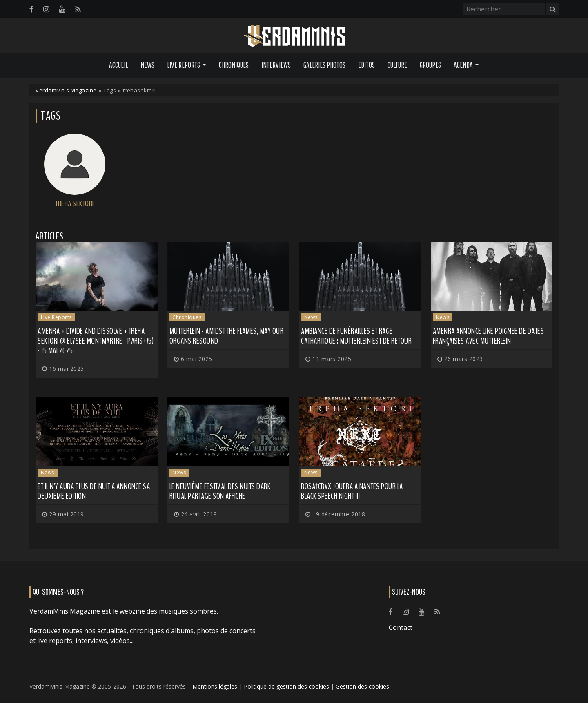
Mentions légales (215, 686)
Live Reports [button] (184, 65)
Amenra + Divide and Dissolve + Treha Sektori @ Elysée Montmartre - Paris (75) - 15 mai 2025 (96, 341)
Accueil (118, 65)
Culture (397, 65)
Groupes (430, 65)
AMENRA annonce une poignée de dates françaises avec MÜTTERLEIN (489, 336)
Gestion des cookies (362, 686)
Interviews (276, 65)
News (147, 65)
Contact (401, 627)
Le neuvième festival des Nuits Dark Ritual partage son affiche (220, 491)
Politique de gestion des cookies (286, 686)
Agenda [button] (463, 65)
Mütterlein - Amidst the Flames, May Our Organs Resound (227, 336)
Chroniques (234, 65)
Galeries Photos (324, 65)
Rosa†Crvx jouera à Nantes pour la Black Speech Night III (352, 491)
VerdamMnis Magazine (66, 90)
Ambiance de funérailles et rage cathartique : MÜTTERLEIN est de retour (356, 336)
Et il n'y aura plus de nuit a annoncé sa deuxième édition (94, 491)
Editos (366, 65)
